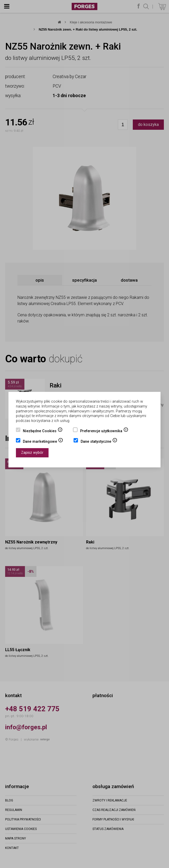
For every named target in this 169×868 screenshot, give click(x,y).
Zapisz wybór (32, 453)
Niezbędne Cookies (43, 431)
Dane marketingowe (43, 442)
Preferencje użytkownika (104, 431)
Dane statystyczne (99, 442)
